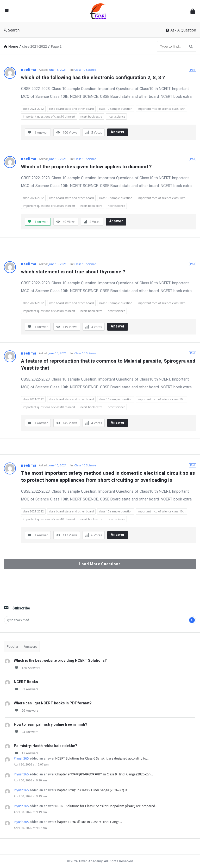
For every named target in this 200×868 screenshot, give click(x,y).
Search (12, 30)
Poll (193, 70)
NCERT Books (26, 682)
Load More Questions (100, 564)
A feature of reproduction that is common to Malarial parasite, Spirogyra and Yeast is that (109, 364)
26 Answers (26, 711)
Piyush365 (21, 758)
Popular (12, 647)
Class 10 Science (85, 70)
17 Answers (26, 753)
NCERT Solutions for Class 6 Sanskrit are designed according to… (102, 758)
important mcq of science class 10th (161, 109)
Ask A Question (181, 30)
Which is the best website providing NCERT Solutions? (60, 660)
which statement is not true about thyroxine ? (73, 272)
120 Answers (27, 668)
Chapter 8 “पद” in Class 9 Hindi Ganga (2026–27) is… (92, 790)
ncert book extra (92, 116)
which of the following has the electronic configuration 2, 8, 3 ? (93, 77)
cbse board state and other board (71, 109)
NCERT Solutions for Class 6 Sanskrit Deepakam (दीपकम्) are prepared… (106, 806)
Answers (30, 647)
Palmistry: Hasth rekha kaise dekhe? (45, 746)
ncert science (116, 116)
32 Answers (26, 689)
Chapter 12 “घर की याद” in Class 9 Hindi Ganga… (89, 822)
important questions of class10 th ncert (49, 116)
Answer (118, 132)
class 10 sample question (116, 109)
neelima (29, 70)
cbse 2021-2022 (33, 109)
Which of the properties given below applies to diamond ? (86, 167)
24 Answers (26, 732)
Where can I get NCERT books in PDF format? (53, 703)
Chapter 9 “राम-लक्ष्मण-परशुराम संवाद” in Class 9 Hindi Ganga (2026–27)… (104, 774)
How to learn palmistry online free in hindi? (51, 724)
